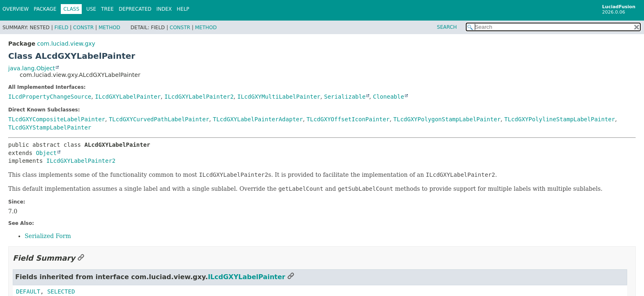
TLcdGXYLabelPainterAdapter (258, 119)
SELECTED (61, 291)
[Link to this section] (81, 258)
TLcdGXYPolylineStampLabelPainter (560, 119)
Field (61, 28)
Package (45, 9)
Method (109, 28)
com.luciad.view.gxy (66, 44)
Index (164, 9)
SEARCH (447, 27)
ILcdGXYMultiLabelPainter (279, 97)
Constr (83, 28)
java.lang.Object (32, 68)
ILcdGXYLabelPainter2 (199, 97)
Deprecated (135, 9)
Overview (16, 9)
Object (46, 153)
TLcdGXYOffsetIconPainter (348, 119)
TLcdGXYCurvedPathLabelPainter (159, 119)
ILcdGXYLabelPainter (128, 97)
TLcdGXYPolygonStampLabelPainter (447, 119)
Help (183, 9)
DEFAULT (28, 291)
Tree (107, 9)
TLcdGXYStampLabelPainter (50, 127)
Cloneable (389, 97)
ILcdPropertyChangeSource (50, 97)
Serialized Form (48, 236)
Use (91, 9)
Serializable (345, 97)
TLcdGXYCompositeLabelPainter (57, 119)
